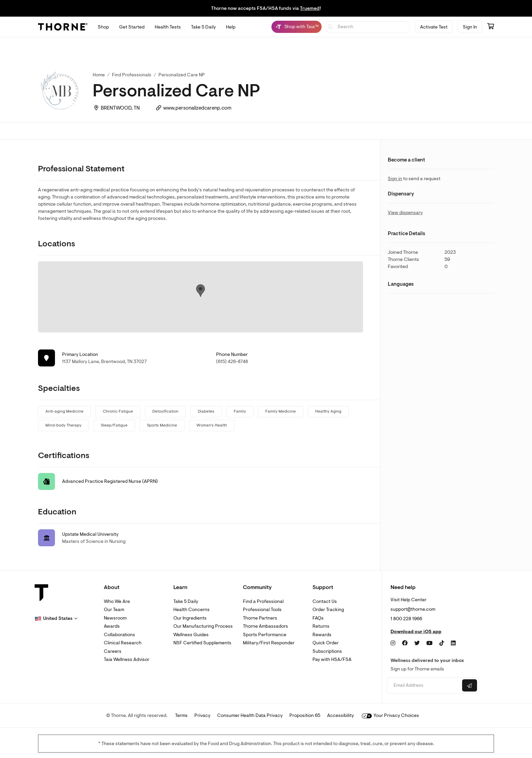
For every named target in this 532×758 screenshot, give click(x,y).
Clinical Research (123, 643)
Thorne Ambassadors (265, 626)
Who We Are (117, 601)
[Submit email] (470, 685)
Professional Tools (262, 610)
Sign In (470, 27)
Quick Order (326, 643)
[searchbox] (367, 27)
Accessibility (340, 715)
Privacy (202, 715)
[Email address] (424, 686)
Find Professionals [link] (132, 75)
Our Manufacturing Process (203, 626)
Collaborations (119, 635)
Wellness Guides (191, 635)
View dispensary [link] (405, 213)
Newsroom (115, 618)
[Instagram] (393, 643)
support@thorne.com (413, 609)
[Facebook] (405, 643)
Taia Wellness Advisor (127, 659)
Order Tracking (328, 610)
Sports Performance (265, 635)
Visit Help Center (408, 600)
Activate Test (434, 27)
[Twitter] (417, 643)
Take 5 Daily (186, 601)
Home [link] (99, 75)
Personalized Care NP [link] (182, 75)
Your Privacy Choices (390, 715)
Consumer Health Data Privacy (250, 715)
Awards (112, 626)
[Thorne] (63, 27)
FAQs (318, 618)
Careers (113, 651)
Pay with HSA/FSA (332, 659)
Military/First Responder (269, 643)
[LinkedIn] (453, 643)
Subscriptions (327, 651)
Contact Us (325, 601)
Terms (181, 715)
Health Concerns (192, 610)
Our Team (114, 610)
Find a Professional (263, 601)
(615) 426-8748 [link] (232, 362)
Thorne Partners (260, 618)
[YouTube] (430, 643)
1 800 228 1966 (406, 619)
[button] (56, 619)
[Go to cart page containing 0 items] (491, 27)
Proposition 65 (305, 715)
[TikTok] (442, 643)
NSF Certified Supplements (202, 643)
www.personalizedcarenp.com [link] (197, 108)
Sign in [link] (395, 179)
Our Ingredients (190, 618)
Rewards (322, 635)
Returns (321, 626)
